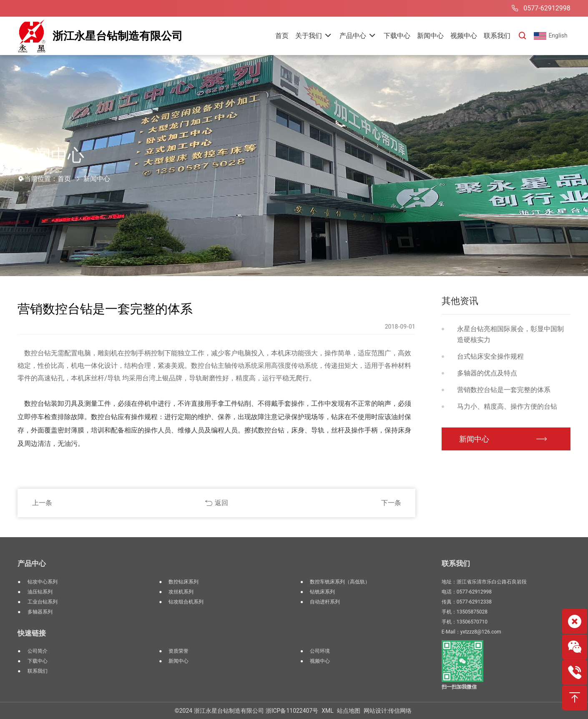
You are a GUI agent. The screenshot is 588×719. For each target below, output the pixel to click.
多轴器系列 (40, 612)
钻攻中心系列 (43, 582)
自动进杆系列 (325, 602)
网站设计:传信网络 (388, 711)
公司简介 (38, 651)
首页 (64, 179)
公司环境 (320, 651)
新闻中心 (97, 179)
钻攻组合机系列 (186, 602)
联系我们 (38, 671)
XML (328, 711)
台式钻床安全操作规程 (490, 356)
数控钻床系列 (183, 582)
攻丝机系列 (181, 592)
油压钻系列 (40, 592)
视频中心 (320, 661)
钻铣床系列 (322, 592)
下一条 (391, 503)
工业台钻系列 (43, 602)
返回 (221, 503)
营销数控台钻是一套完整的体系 (504, 390)
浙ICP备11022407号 (292, 711)
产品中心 (32, 563)
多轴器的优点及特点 (487, 373)
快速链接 (32, 633)
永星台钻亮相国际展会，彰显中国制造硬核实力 (510, 334)
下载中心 (38, 661)
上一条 (42, 503)
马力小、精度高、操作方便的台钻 (507, 406)
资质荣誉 (178, 651)
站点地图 (349, 711)
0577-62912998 (539, 8)
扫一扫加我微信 (459, 687)
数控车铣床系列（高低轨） (340, 582)
